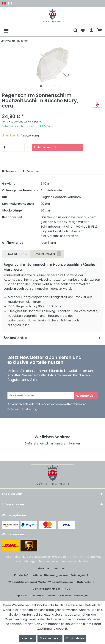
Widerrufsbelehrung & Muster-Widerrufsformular (41, 582)
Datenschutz (86, 582)
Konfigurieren (75, 638)
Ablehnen (27, 638)
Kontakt (59, 569)
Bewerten (31, 171)
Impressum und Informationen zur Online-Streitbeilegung (53, 595)
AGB (67, 589)
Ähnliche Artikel (15, 338)
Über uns (44, 569)
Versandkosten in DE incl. (28, 122)
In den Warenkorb (46, 147)
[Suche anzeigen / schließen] (76, 31)
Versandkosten (78, 557)
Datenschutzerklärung (22, 409)
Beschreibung (16, 254)
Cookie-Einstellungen (47, 589)
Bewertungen (47, 254)
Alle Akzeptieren (50, 638)
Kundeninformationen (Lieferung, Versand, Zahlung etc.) (51, 575)
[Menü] (3, 31)
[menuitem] (37, 31)
